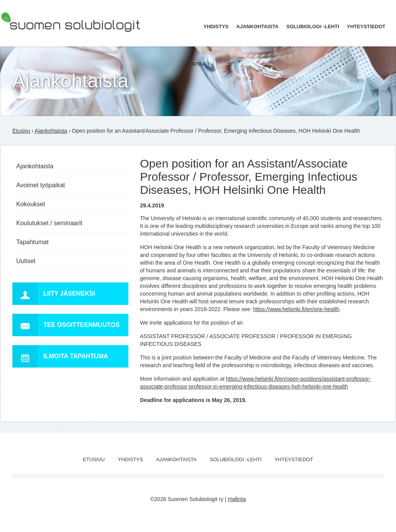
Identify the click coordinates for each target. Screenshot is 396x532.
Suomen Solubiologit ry (29, 37)
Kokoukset (31, 204)
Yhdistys (216, 27)
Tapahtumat (32, 242)
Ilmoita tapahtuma (60, 356)
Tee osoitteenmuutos (66, 325)
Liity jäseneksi (54, 294)
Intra (198, 64)
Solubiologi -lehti (313, 27)
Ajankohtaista (257, 27)
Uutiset (26, 261)
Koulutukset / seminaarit (49, 223)
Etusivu (21, 131)
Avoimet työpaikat (41, 185)
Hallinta (237, 499)
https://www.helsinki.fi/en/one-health (296, 309)
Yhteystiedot (366, 27)
